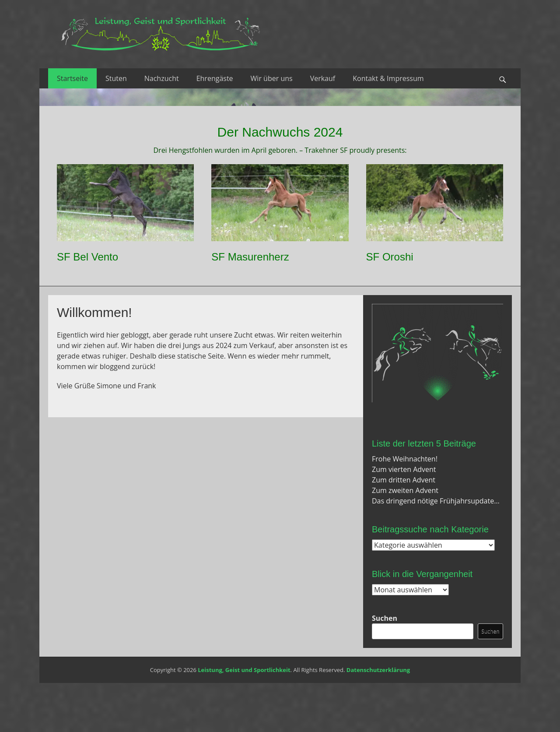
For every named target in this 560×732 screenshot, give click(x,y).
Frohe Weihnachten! (405, 459)
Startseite (72, 78)
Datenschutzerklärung (378, 670)
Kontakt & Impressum (388, 78)
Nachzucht (162, 78)
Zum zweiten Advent (405, 490)
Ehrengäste (215, 78)
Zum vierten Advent (404, 469)
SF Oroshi (390, 257)
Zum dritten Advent (404, 480)
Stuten (116, 78)
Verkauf (323, 78)
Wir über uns (272, 78)
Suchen (385, 618)
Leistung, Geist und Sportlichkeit (244, 670)
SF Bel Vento (87, 257)
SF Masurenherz (250, 257)
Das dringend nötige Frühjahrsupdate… (436, 501)
